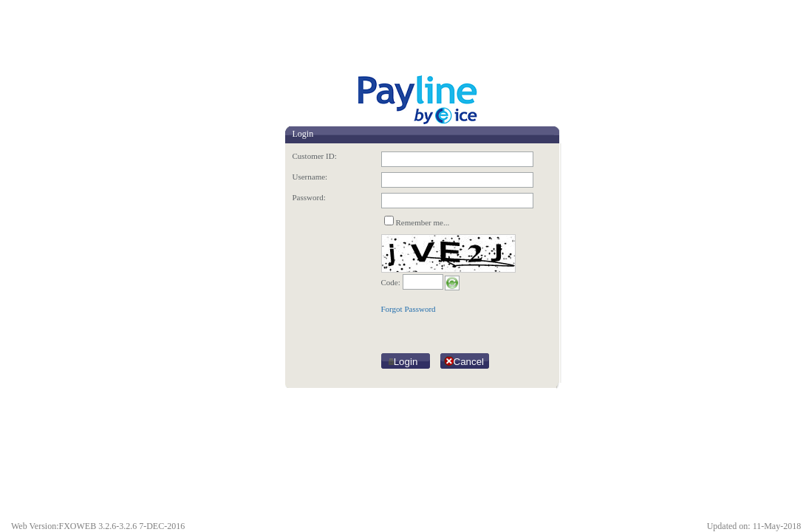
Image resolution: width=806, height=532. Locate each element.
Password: (309, 197)
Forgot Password (409, 309)
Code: (391, 282)
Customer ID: (315, 156)
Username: (310, 177)
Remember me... (423, 222)
